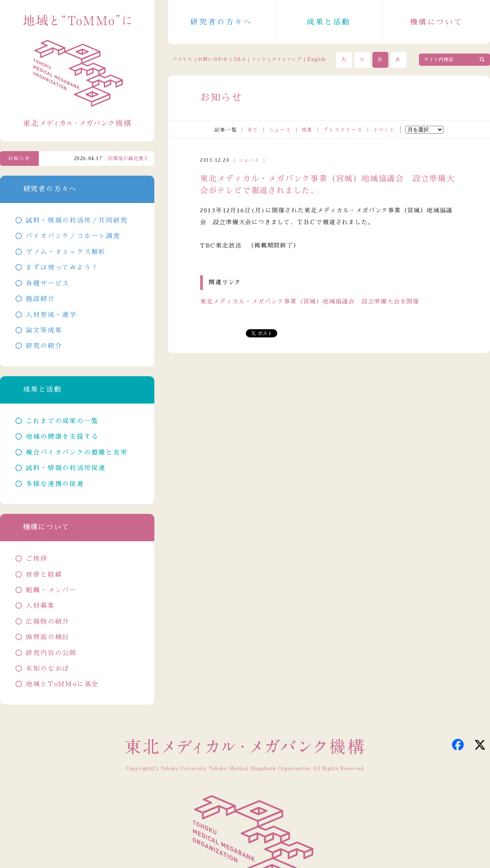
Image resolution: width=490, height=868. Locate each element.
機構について (437, 22)
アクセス (183, 59)
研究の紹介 (44, 346)
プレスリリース (343, 130)
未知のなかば (48, 669)
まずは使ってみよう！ (62, 268)
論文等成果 (44, 330)
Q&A (240, 59)
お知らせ (19, 158)
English (316, 59)
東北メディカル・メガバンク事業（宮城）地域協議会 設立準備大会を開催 (310, 301)
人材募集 (40, 606)
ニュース (280, 130)
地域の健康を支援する (62, 437)
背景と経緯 (44, 575)
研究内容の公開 (51, 653)
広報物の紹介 (48, 622)
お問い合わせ (213, 59)
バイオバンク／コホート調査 (73, 236)
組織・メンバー (51, 590)
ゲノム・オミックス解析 (66, 252)
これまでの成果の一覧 (62, 421)
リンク (259, 59)
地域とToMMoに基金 (62, 684)
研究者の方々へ (221, 22)
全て (253, 130)
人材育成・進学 (51, 315)
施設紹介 (40, 299)
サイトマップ (287, 59)
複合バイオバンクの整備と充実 (77, 453)
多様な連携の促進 (55, 484)
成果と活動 (329, 22)
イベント (384, 130)
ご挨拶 (37, 559)
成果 (307, 130)
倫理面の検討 (48, 637)
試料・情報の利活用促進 (66, 468)
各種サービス (48, 283)
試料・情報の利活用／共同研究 (77, 221)
